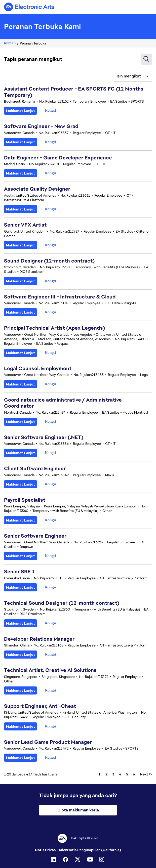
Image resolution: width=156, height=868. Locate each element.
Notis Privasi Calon (51, 850)
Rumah (10, 43)
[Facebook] (66, 859)
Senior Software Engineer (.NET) (44, 437)
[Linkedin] (54, 859)
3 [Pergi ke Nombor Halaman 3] (113, 774)
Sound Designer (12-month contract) (49, 261)
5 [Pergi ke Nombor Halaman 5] (127, 774)
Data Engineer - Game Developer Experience (58, 158)
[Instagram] (102, 859)
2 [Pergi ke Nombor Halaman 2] (106, 774)
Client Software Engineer (35, 468)
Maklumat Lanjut (21, 111)
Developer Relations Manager (39, 639)
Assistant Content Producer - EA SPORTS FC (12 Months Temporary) (74, 92)
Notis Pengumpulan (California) (94, 850)
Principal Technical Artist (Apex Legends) (54, 328)
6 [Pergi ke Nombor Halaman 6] (134, 774)
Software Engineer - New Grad (41, 126)
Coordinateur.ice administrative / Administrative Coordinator (63, 403)
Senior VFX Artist (25, 225)
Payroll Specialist (25, 500)
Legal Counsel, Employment (38, 368)
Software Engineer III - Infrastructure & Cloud (60, 297)
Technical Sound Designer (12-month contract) (62, 603)
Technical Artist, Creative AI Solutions (50, 670)
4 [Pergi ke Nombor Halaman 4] (120, 774)
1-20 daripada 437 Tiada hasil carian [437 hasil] (32, 774)
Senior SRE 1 (19, 572)
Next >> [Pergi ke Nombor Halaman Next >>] (146, 774)
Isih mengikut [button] (129, 76)
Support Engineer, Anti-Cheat (40, 706)
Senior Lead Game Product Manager (48, 742)
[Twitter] (78, 859)
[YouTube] (90, 859)
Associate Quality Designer (37, 189)
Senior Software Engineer (35, 536)
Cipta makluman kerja (78, 810)
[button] (147, 7)
